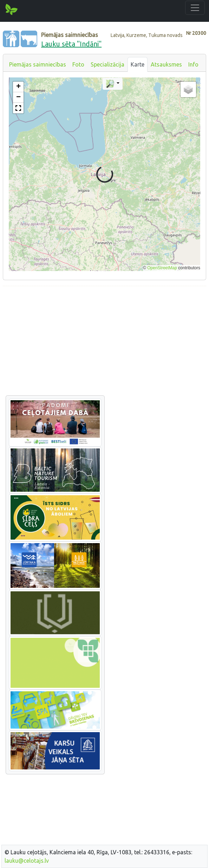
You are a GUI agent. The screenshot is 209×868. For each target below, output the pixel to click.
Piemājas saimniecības (38, 64)
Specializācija (107, 64)
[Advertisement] (104, 341)
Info (193, 64)
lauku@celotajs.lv (27, 861)
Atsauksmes (166, 64)
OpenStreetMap (162, 268)
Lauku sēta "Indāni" (71, 44)
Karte (138, 64)
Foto (78, 64)
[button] (18, 87)
